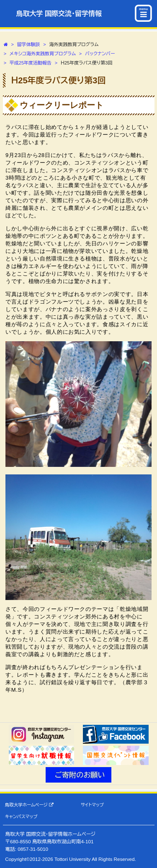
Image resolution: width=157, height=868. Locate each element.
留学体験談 (29, 44)
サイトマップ (92, 805)
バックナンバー (100, 54)
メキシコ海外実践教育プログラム (43, 54)
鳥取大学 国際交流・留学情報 (59, 14)
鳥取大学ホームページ (29, 805)
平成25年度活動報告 (31, 63)
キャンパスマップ (21, 816)
